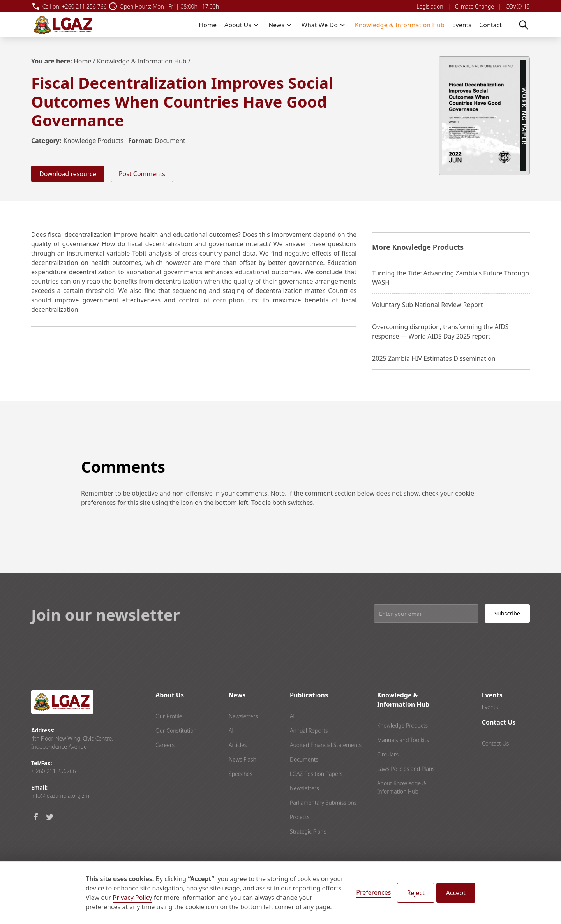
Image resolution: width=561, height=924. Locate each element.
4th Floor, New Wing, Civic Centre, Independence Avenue (72, 742)
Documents (304, 775)
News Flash (243, 775)
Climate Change (475, 6)
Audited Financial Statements (326, 761)
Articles (238, 761)
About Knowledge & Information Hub (402, 803)
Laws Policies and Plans (406, 784)
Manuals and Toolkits (403, 756)
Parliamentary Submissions (323, 818)
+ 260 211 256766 (54, 771)
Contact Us (495, 759)
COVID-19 (518, 6)
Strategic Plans (308, 847)
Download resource (68, 174)
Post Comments (142, 174)
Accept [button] (456, 893)
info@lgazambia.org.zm (60, 796)
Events (462, 25)
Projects (300, 833)
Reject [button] (416, 893)
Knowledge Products (93, 141)
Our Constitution (176, 746)
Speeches (241, 789)
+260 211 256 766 (84, 6)
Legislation (430, 6)
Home (208, 25)
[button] (242, 25)
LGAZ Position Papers (316, 789)
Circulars (388, 770)
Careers (165, 761)
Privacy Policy (133, 898)
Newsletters (243, 732)
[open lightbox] (484, 116)
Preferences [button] (373, 892)
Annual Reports (309, 746)
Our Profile (169, 732)
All (232, 746)
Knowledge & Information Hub (400, 25)
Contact (490, 25)
